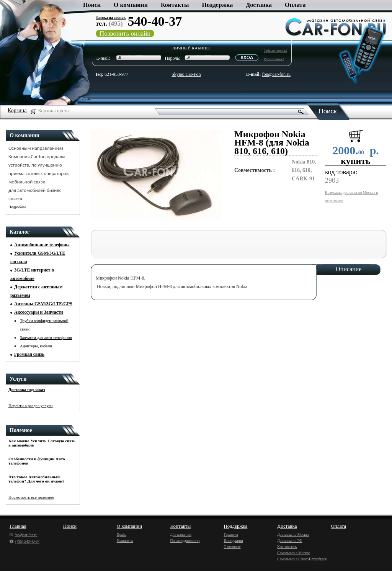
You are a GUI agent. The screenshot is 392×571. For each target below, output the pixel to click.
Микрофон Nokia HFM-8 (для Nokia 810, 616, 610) (272, 142)
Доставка (259, 5)
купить (356, 161)
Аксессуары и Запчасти (39, 312)
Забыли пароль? (276, 51)
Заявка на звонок (111, 17)
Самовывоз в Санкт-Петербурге (302, 559)
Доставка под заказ (27, 389)
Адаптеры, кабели (36, 346)
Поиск (92, 5)
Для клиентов (181, 534)
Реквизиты (125, 541)
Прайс (122, 534)
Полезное (21, 430)
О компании (131, 5)
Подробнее (17, 207)
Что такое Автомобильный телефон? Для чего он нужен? (37, 479)
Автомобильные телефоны (42, 245)
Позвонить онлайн (125, 34)
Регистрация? (274, 59)
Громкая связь (29, 354)
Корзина (17, 110)
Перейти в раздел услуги (31, 406)
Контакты (175, 5)
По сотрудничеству (185, 541)
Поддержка (218, 5)
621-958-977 (112, 74)
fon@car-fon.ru (276, 74)
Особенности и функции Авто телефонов (37, 461)
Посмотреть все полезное (31, 497)
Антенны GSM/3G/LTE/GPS (43, 304)
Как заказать (287, 547)
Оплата (295, 5)
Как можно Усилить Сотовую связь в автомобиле (42, 443)
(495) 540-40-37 (24, 541)
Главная (18, 526)
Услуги (18, 379)
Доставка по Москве (293, 534)
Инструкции (233, 541)
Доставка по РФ (290, 541)
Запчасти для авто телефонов (46, 337)
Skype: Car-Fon (186, 74)
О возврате (232, 547)
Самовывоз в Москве (294, 553)
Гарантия (231, 534)
